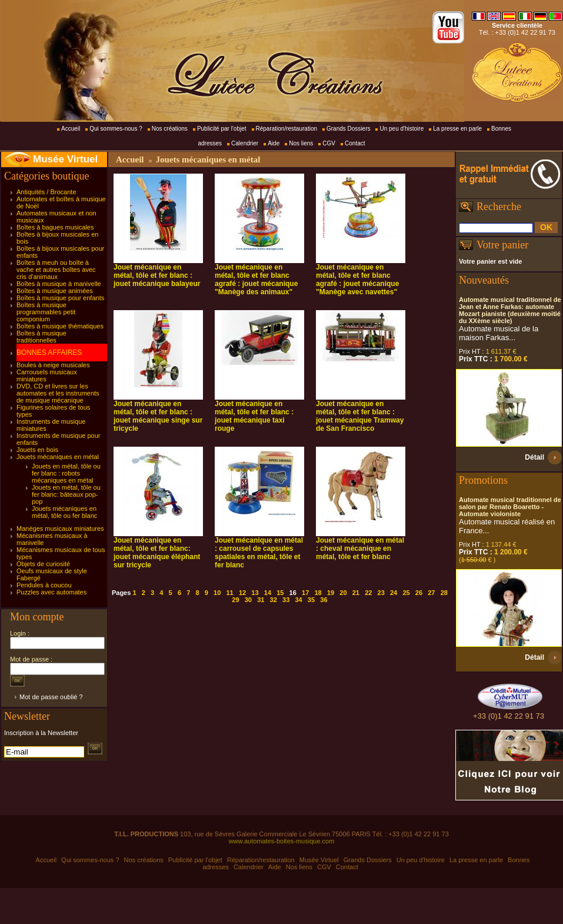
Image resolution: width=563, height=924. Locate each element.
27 (431, 593)
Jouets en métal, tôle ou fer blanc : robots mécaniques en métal (66, 473)
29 (235, 600)
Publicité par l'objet (222, 129)
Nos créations (170, 129)
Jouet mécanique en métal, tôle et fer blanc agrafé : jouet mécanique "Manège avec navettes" (357, 280)
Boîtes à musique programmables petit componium (46, 312)
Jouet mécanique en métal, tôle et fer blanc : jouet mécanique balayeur (157, 275)
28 (444, 593)
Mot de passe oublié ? (51, 697)
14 (268, 593)
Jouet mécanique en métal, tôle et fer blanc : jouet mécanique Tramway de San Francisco (360, 416)
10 (217, 593)
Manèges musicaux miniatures (60, 529)
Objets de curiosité (43, 564)
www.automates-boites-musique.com (282, 841)
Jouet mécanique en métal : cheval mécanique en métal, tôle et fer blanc (360, 549)
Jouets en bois (37, 450)
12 (242, 593)
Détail (534, 457)
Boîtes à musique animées (55, 291)
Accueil (71, 129)
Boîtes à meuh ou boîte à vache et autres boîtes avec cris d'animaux (56, 270)
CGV (329, 143)
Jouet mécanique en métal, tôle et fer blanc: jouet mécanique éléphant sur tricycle (157, 553)
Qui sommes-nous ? (116, 129)
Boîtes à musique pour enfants (60, 298)
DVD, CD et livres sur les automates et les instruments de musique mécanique (58, 393)
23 (381, 593)
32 (274, 600)
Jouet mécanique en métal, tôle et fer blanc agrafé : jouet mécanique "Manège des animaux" (256, 280)
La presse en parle (457, 129)
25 (406, 593)
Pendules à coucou (44, 585)
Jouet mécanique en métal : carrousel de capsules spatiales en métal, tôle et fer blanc (259, 553)
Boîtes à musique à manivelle (59, 284)
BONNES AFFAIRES (49, 353)
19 (331, 593)
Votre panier (502, 245)
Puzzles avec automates (51, 592)
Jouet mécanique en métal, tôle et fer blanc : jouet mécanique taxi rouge (254, 416)
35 (311, 600)
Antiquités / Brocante (46, 192)
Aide (274, 143)
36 (324, 600)
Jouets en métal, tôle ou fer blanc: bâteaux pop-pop (66, 494)
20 (343, 593)
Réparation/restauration (287, 129)
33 (286, 600)
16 (293, 593)
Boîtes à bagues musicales (55, 227)
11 (230, 593)
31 (261, 600)
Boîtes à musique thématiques (60, 326)
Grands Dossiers (348, 129)
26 (419, 593)
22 (368, 593)
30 (248, 600)
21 (356, 593)
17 (305, 593)
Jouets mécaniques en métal (58, 457)
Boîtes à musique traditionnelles (41, 337)
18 (318, 593)
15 (280, 593)
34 (298, 600)
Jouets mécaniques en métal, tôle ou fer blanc (64, 512)
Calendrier (245, 143)
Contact (355, 143)
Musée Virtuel (65, 159)
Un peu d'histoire (402, 129)
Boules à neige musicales (53, 365)
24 (394, 593)
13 (255, 593)
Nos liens (301, 143)
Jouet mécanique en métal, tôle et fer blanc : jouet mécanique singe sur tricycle (158, 416)
